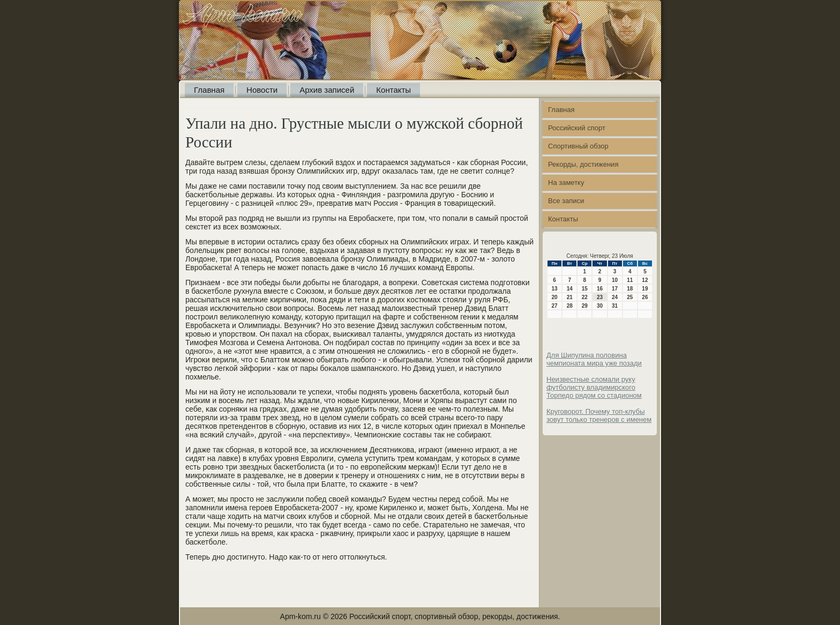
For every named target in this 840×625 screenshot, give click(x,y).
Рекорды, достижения (583, 164)
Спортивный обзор (578, 146)
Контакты (393, 90)
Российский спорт (577, 128)
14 (570, 289)
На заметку (566, 183)
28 (570, 306)
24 (615, 297)
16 (600, 289)
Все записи (566, 201)
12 (645, 280)
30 (600, 306)
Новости (262, 90)
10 (615, 280)
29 (585, 306)
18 (630, 289)
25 (630, 297)
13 (555, 289)
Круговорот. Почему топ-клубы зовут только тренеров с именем (599, 415)
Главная (209, 90)
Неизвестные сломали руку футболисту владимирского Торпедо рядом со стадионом (594, 387)
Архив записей (327, 90)
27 (555, 306)
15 (585, 289)
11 (630, 280)
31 (615, 306)
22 (585, 297)
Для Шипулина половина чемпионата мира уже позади (594, 359)
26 (645, 297)
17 (615, 289)
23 (600, 297)
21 (570, 297)
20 (555, 297)
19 (645, 289)
